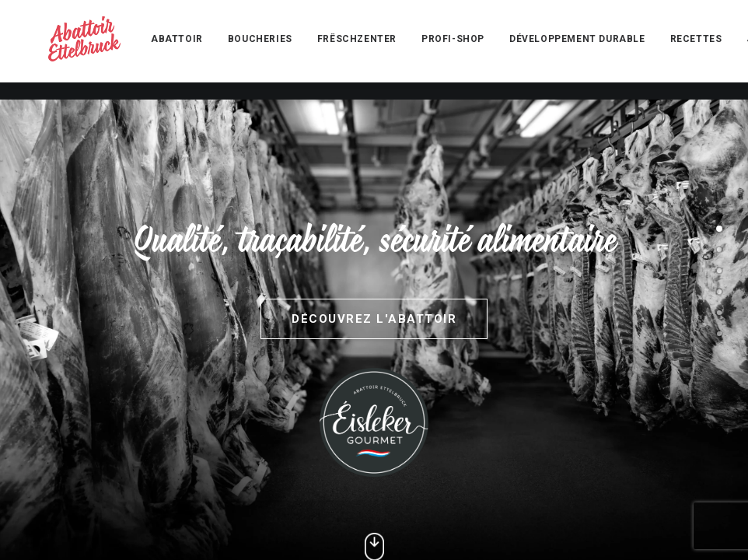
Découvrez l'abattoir (374, 319)
